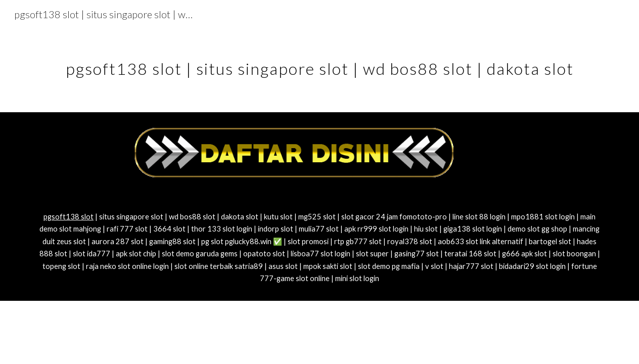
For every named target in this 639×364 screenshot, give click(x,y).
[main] (320, 63)
